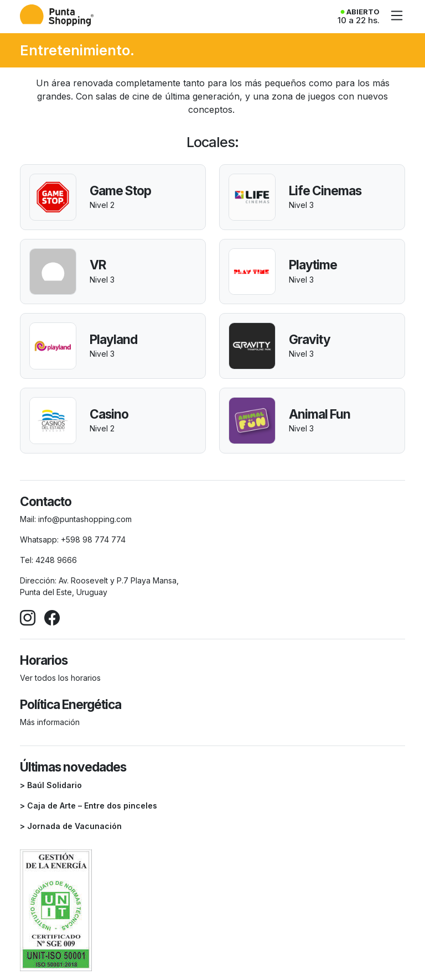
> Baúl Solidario (51, 785)
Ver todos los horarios (60, 678)
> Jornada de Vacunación (71, 826)
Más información (50, 722)
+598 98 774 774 (93, 539)
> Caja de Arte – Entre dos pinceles (89, 806)
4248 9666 (56, 560)
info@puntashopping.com (85, 519)
